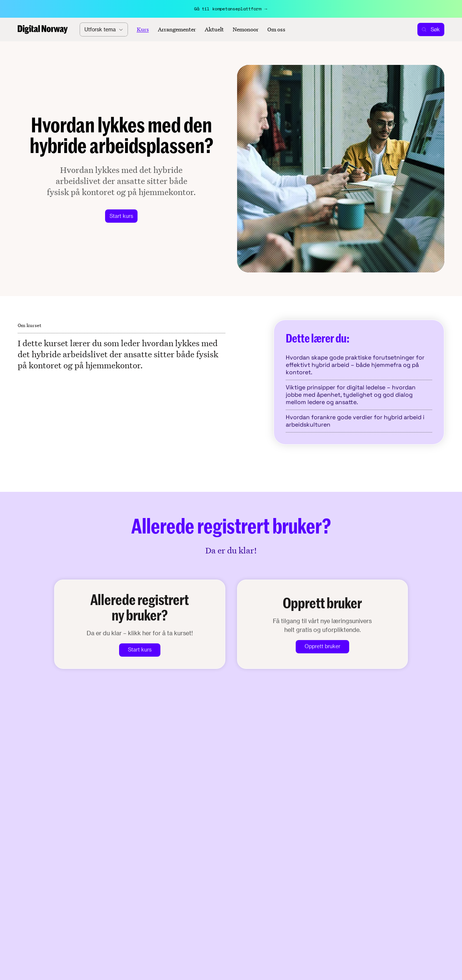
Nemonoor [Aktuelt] (246, 29)
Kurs (143, 29)
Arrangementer (177, 29)
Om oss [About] (276, 29)
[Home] (43, 29)
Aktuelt (214, 29)
